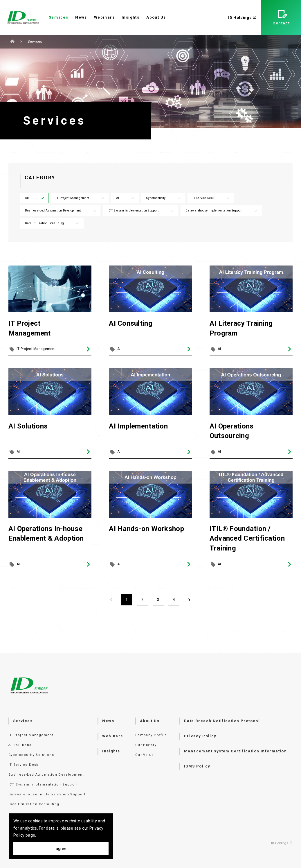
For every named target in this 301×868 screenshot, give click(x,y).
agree (61, 849)
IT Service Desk (211, 198)
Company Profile (151, 735)
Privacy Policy (200, 736)
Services (58, 17)
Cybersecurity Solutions (31, 755)
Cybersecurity (164, 198)
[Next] (190, 600)
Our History (146, 745)
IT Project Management (80, 198)
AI (126, 198)
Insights (130, 17)
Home (12, 41)
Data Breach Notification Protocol (222, 721)
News (81, 17)
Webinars (104, 17)
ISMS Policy (197, 766)
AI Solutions (20, 745)
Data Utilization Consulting (52, 223)
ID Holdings (242, 18)
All (35, 198)
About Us (156, 17)
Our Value (145, 755)
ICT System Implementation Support (141, 211)
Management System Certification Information (235, 751)
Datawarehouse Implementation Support (222, 211)
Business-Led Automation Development (61, 211)
